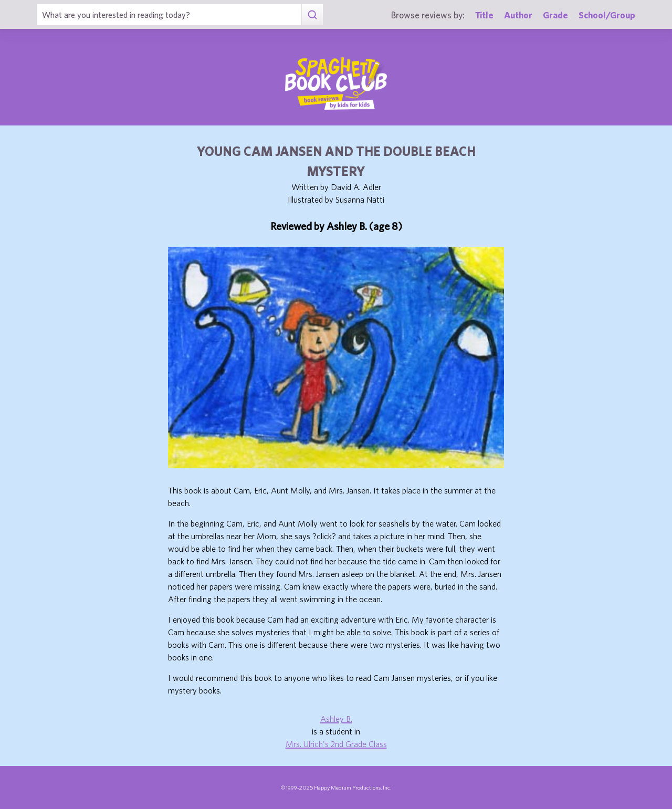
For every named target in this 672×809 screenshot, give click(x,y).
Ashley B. (336, 719)
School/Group (607, 15)
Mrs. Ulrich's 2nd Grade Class (336, 744)
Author (518, 15)
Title (484, 15)
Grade (555, 15)
